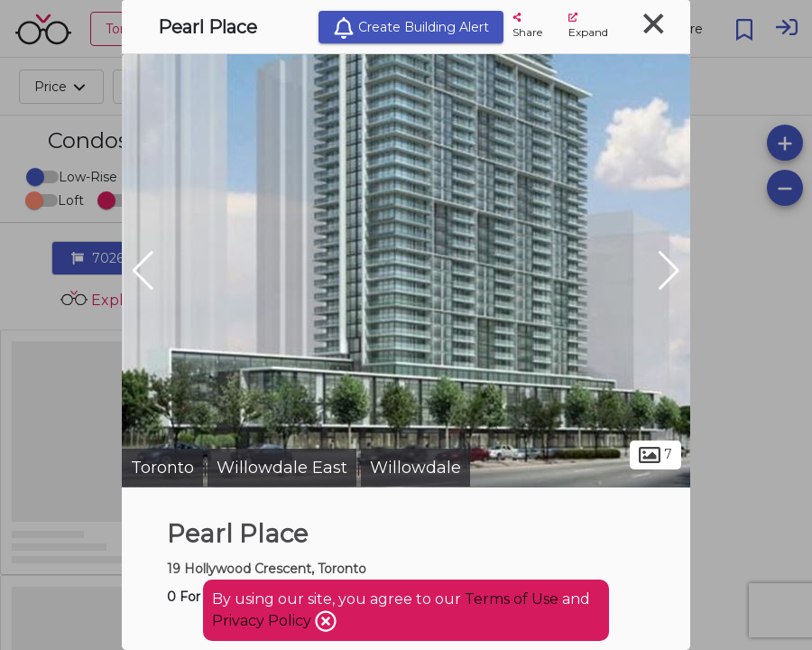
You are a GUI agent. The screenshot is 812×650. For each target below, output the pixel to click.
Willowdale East (282, 468)
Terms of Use (512, 599)
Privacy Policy (263, 621)
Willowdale (415, 468)
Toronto (162, 468)
